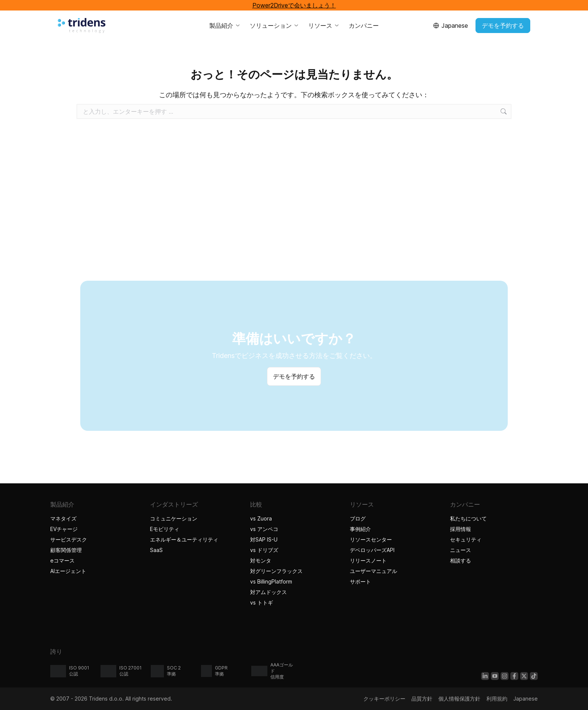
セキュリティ (466, 539)
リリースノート (368, 560)
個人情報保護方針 (459, 699)
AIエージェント (69, 571)
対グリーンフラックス (276, 571)
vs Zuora (261, 518)
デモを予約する (503, 26)
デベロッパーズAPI (372, 550)
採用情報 (460, 529)
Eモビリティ (165, 529)
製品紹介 (225, 26)
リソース (324, 26)
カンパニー (364, 26)
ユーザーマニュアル (373, 571)
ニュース (460, 550)
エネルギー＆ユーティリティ (184, 539)
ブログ (358, 518)
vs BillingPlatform (271, 581)
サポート (360, 581)
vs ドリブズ (264, 550)
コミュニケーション (174, 518)
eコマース (62, 560)
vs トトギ (262, 602)
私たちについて (468, 518)
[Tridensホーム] (82, 26)
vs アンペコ (264, 529)
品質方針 (422, 699)
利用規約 (497, 699)
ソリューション (274, 26)
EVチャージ (64, 529)
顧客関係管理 (66, 550)
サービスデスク (69, 539)
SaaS (156, 550)
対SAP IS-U (264, 539)
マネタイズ (63, 518)
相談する (460, 560)
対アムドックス (268, 592)
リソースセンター (371, 539)
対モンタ (261, 560)
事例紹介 (361, 529)
